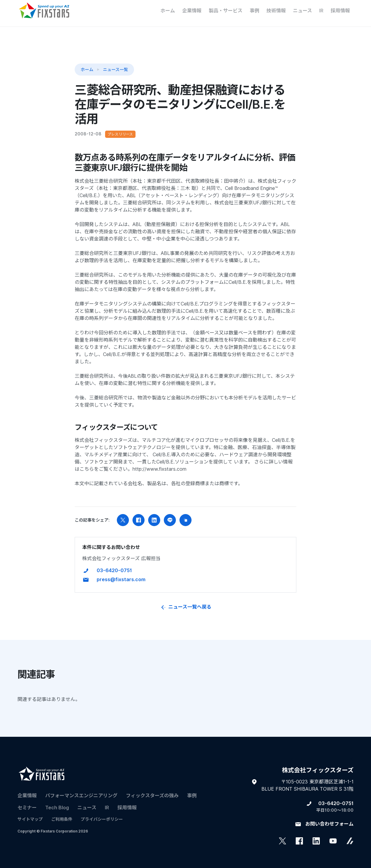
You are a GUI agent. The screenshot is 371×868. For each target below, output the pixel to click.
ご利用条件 (62, 811)
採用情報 (340, 11)
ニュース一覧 (115, 61)
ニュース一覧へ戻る (186, 599)
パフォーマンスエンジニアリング (81, 788)
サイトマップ (30, 811)
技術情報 (276, 11)
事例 (254, 11)
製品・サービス (226, 11)
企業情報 (192, 11)
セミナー (27, 800)
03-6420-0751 (114, 563)
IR (321, 11)
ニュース (302, 11)
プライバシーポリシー (102, 811)
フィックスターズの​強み (152, 788)
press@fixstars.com (121, 572)
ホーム (168, 11)
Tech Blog (57, 800)
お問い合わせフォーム (329, 816)
